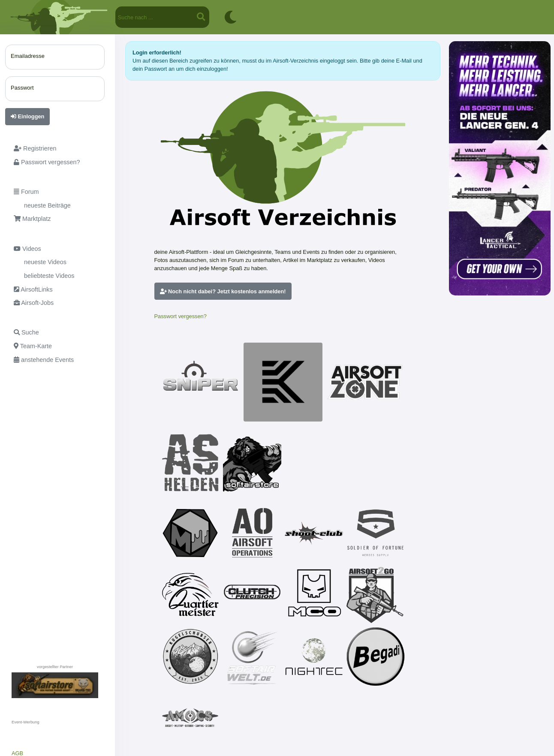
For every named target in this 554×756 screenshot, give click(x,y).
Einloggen (27, 116)
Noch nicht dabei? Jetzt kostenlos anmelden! (223, 291)
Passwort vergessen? (181, 316)
